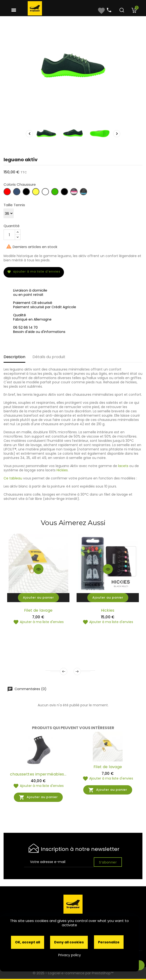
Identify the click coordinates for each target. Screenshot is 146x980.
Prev (64, 671)
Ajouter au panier (38, 597)
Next (77, 671)
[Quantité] (9, 235)
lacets (123, 466)
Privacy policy (70, 955)
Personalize (109, 942)
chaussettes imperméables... (38, 774)
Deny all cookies (69, 942)
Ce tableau (13, 478)
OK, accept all (28, 942)
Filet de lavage (38, 610)
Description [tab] (14, 357)
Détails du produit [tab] (49, 357)
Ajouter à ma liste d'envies (34, 271)
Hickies (62, 470)
